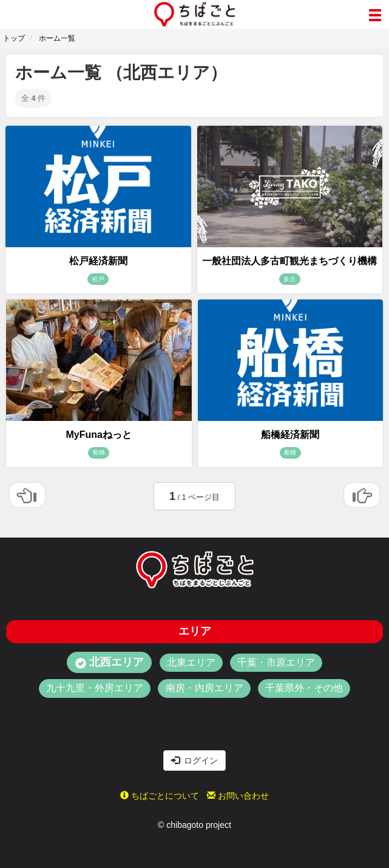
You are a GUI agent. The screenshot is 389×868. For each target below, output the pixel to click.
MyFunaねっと (99, 435)
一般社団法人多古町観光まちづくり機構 (289, 261)
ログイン (195, 760)
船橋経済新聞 (290, 435)
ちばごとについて (160, 796)
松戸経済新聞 (98, 261)
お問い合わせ (238, 796)
